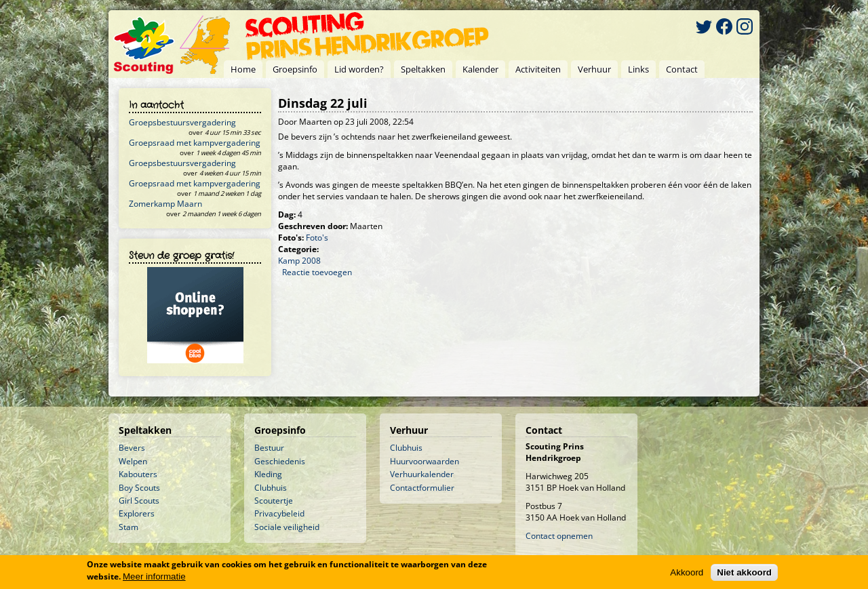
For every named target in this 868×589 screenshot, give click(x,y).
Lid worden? (359, 69)
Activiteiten (538, 69)
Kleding (268, 474)
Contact (682, 69)
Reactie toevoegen (317, 272)
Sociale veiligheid (287, 527)
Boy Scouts (139, 488)
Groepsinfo (295, 69)
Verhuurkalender (422, 474)
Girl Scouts (139, 501)
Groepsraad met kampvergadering (195, 143)
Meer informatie (154, 576)
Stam (129, 527)
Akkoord (687, 572)
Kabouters (138, 474)
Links (638, 69)
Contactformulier (422, 488)
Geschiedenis (280, 461)
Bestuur (269, 448)
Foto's (317, 238)
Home (243, 69)
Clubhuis (271, 488)
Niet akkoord (744, 572)
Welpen (133, 461)
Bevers (132, 448)
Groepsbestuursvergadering (182, 122)
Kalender (480, 69)
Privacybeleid (279, 513)
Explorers (137, 513)
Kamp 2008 (299, 261)
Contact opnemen (559, 536)
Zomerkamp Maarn (165, 204)
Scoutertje (274, 501)
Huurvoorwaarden (425, 461)
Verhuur (594, 69)
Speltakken (423, 69)
